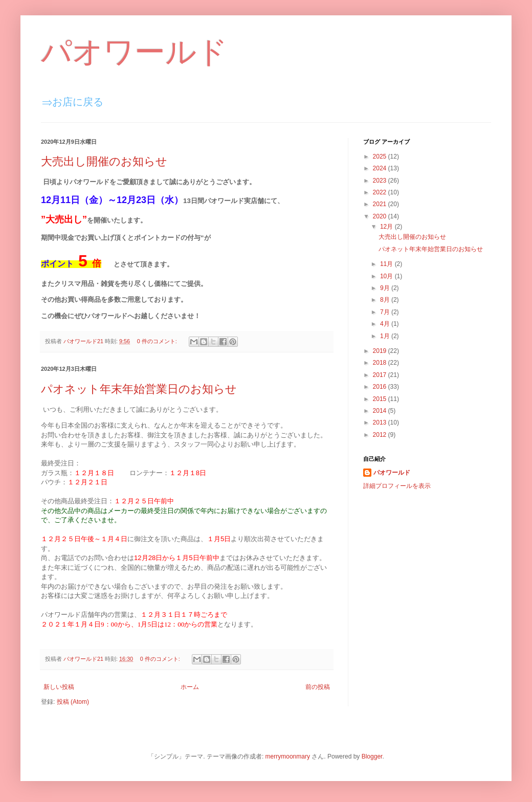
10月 (387, 276)
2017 (381, 375)
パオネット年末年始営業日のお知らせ (139, 389)
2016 (381, 387)
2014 (381, 411)
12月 (387, 227)
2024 (381, 168)
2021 (381, 204)
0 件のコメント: (158, 341)
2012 (381, 435)
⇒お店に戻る (73, 102)
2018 (381, 363)
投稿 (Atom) (73, 702)
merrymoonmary (288, 756)
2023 (381, 181)
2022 (381, 192)
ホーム (190, 687)
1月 (386, 336)
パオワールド (134, 52)
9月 (386, 288)
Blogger (372, 756)
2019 (381, 351)
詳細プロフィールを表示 (397, 486)
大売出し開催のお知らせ (104, 161)
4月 (386, 324)
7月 (386, 312)
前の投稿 (318, 687)
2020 (381, 216)
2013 (381, 422)
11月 (387, 264)
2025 (381, 157)
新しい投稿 (59, 687)
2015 (381, 399)
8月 (386, 300)
